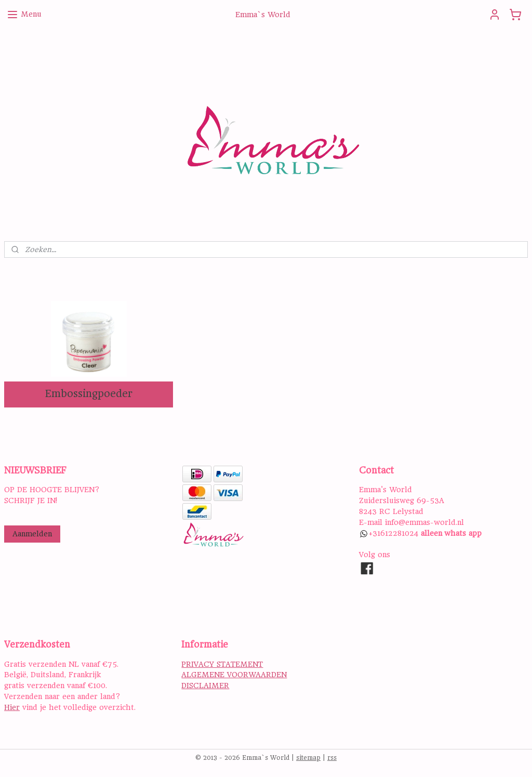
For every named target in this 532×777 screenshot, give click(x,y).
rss (332, 758)
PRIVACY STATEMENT (222, 664)
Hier (12, 707)
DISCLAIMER (205, 686)
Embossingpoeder (89, 394)
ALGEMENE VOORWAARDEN (234, 675)
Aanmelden (32, 534)
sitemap (308, 758)
